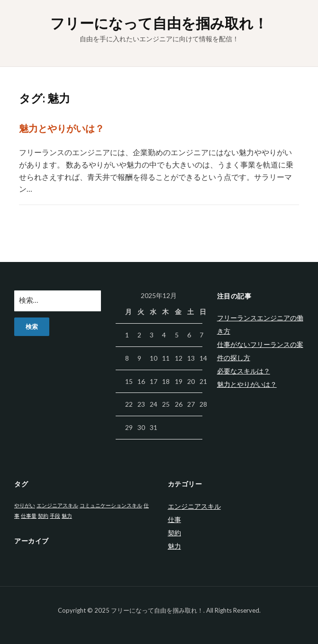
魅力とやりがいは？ (62, 128)
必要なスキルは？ (244, 371)
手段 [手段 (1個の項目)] (55, 516)
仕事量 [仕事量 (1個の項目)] (29, 516)
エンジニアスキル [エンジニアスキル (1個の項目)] (57, 505)
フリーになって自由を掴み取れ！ (159, 23)
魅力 (174, 546)
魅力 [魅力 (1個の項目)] (67, 516)
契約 (174, 533)
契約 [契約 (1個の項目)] (43, 516)
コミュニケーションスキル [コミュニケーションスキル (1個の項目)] (111, 505)
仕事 (174, 519)
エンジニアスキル (194, 506)
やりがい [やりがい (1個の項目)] (25, 505)
